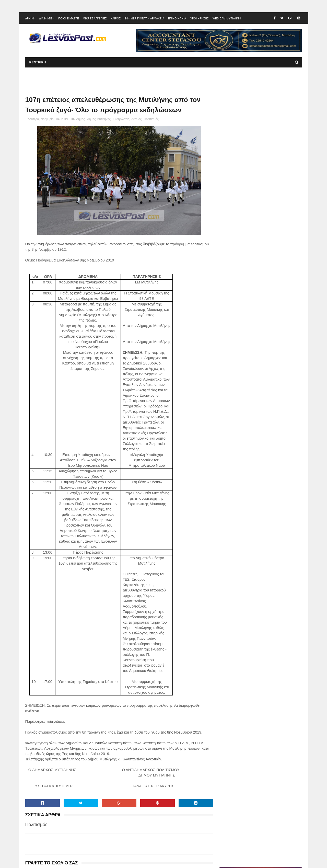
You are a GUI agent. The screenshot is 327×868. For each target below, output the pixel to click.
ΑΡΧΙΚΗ (30, 19)
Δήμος (80, 120)
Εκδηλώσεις (121, 120)
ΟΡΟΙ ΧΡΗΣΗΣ (199, 19)
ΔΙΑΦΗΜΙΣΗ (47, 19)
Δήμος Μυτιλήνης (99, 120)
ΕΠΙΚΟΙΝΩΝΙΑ (177, 19)
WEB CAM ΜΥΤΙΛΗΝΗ (227, 19)
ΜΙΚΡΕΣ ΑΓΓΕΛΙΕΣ (95, 19)
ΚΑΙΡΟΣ (116, 19)
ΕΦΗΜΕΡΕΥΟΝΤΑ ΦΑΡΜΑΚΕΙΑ (144, 19)
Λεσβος (136, 120)
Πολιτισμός (151, 120)
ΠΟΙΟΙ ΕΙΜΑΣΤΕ (69, 19)
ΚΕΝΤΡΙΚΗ (38, 63)
